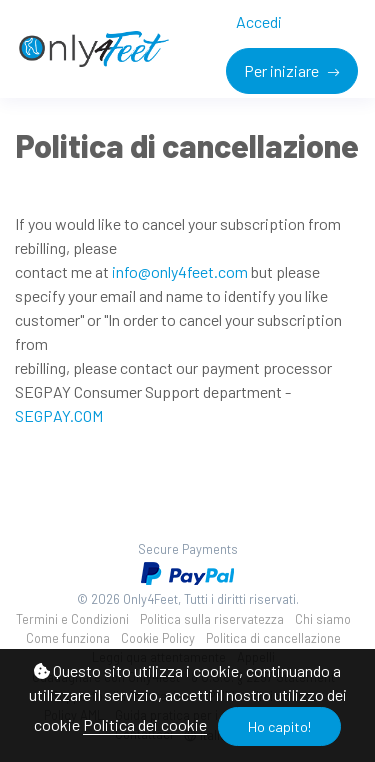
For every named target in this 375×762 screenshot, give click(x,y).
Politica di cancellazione (273, 638)
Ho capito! (279, 726)
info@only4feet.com (180, 271)
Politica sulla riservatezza (212, 619)
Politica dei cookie (145, 724)
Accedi (259, 21)
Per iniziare (283, 70)
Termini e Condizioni (72, 619)
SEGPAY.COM (59, 415)
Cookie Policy (158, 638)
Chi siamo (323, 619)
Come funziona (68, 638)
